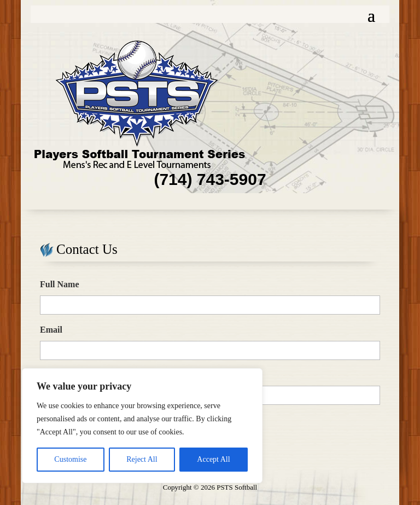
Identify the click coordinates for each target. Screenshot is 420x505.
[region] (142, 426)
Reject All (142, 459)
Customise (70, 459)
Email (51, 330)
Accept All (213, 459)
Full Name (60, 284)
